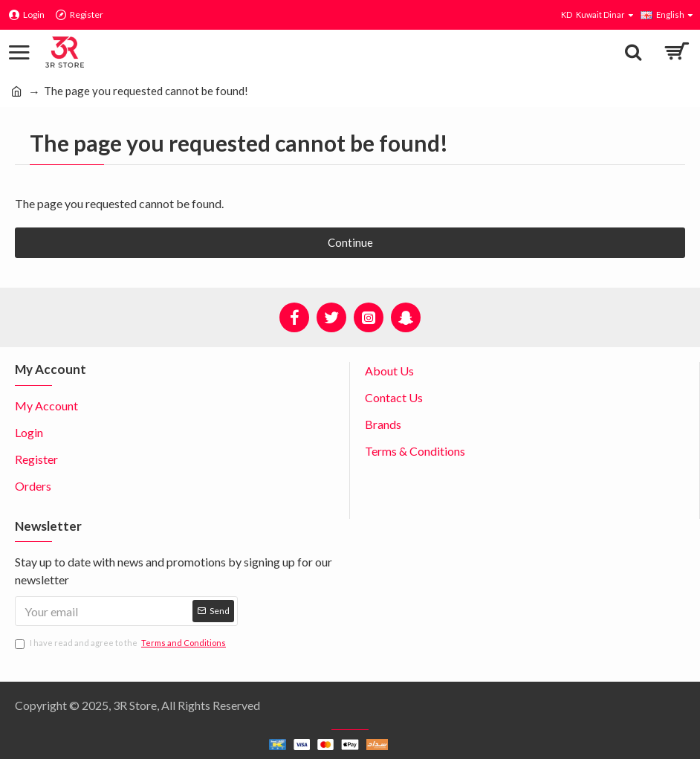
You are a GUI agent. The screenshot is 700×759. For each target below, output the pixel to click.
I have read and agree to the (121, 643)
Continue (350, 242)
